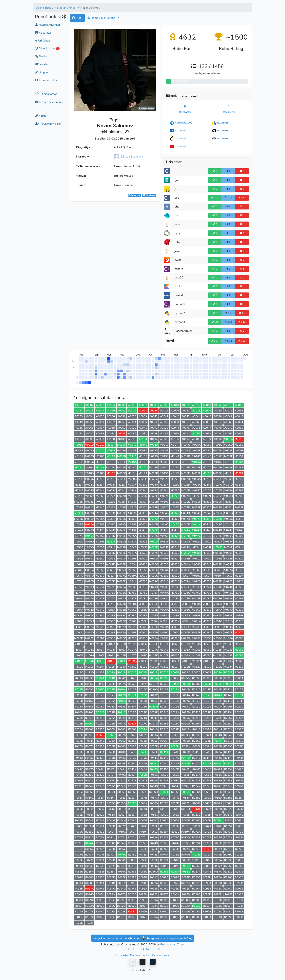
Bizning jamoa (46, 94)
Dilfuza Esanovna (132, 157)
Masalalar (43, 33)
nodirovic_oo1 (184, 123)
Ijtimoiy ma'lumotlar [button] (102, 18)
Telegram (134, 195)
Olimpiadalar (47, 48)
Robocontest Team (172, 944)
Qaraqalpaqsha (161, 955)
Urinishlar (43, 41)
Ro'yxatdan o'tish (48, 124)
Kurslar (42, 64)
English (146, 955)
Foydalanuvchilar (66, 8)
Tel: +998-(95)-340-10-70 (142, 949)
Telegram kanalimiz (49, 102)
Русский (135, 955)
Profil (77, 18)
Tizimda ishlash (47, 80)
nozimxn (222, 123)
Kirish (40, 116)
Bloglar (42, 72)
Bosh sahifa (43, 8)
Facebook (149, 195)
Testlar (41, 56)
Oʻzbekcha (122, 955)
